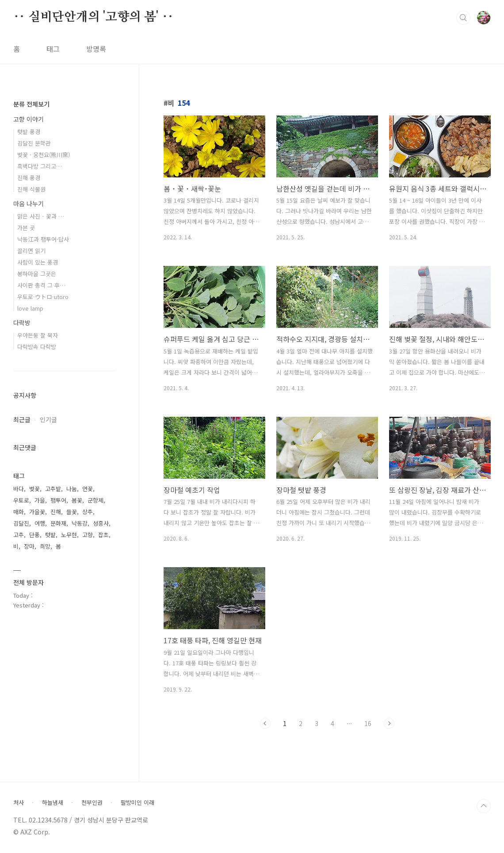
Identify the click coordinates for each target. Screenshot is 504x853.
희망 (45, 546)
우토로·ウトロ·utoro (43, 297)
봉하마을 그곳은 (37, 274)
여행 (40, 523)
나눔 (72, 489)
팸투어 (58, 500)
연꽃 (88, 489)
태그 (53, 49)
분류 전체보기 (31, 104)
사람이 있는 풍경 (38, 262)
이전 (265, 723)
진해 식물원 (31, 189)
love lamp (30, 308)
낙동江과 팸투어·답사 (43, 239)
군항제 (95, 500)
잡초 (103, 535)
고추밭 (53, 489)
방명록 (96, 49)
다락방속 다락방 (37, 347)
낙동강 (80, 523)
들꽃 (72, 512)
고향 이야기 (29, 119)
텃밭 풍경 (29, 132)
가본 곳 (26, 228)
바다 (19, 489)
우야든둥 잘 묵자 (38, 335)
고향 (88, 535)
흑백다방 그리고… (40, 166)
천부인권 (92, 803)
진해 (56, 512)
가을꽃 (37, 512)
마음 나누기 (29, 204)
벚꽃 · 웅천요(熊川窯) (44, 155)
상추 (88, 512)
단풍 (34, 535)
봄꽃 (77, 500)
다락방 (22, 323)
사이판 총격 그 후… (41, 285)
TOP (484, 806)
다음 (389, 723)
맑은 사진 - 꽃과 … (41, 216)
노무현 (69, 535)
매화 (19, 512)
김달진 (21, 523)
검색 (463, 18)
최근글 (22, 419)
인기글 (48, 419)
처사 (19, 803)
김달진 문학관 (34, 143)
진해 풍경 (29, 178)
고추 (19, 535)
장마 (29, 546)
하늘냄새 (53, 803)
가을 (40, 500)
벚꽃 (34, 489)
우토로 (21, 500)
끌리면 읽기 (31, 251)
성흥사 (101, 523)
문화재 (58, 523)
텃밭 (50, 535)
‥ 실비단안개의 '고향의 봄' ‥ (93, 17)
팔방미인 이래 (137, 803)
